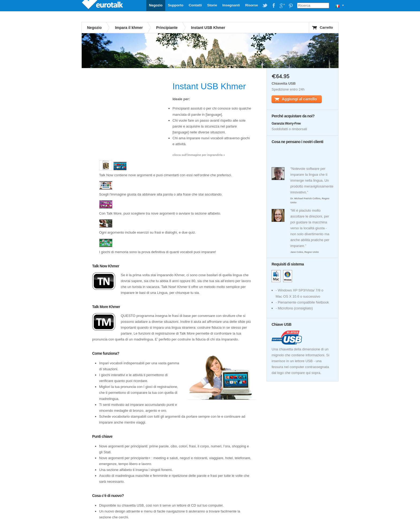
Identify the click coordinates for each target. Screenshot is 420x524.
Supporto (176, 5)
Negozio (156, 5)
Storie (212, 5)
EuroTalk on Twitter (265, 6)
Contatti (195, 5)
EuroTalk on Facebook (273, 6)
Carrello (326, 27)
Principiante (167, 28)
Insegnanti (231, 5)
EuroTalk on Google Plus (282, 6)
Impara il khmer (129, 28)
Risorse (252, 5)
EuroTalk (103, 5)
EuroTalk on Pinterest (291, 6)
